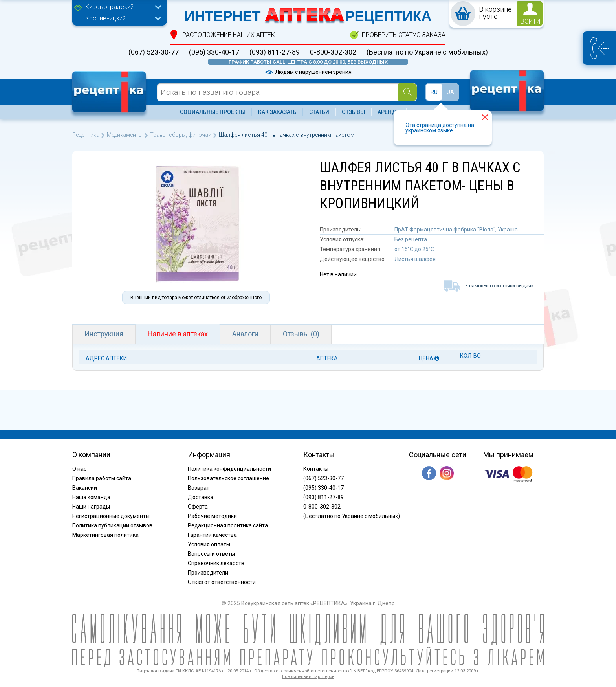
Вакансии (85, 488)
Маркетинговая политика (105, 535)
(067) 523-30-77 (154, 52)
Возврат (199, 488)
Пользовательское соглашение (228, 478)
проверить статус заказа (404, 35)
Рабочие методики (212, 516)
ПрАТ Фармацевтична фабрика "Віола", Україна (456, 230)
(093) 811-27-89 (275, 52)
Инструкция (104, 334)
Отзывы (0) (301, 334)
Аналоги (245, 334)
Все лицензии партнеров (308, 677)
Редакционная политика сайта (228, 525)
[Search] (408, 92)
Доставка (201, 497)
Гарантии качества (212, 535)
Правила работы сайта (102, 478)
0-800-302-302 (333, 52)
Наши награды (91, 507)
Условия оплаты (209, 544)
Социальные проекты (213, 112)
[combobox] (121, 8)
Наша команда (91, 497)
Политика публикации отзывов (112, 525)
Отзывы (353, 112)
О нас (79, 469)
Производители (208, 573)
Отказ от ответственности (222, 582)
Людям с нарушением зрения (308, 72)
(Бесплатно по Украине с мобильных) (427, 52)
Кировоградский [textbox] (109, 7)
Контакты (316, 469)
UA (450, 92)
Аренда (389, 112)
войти (530, 21)
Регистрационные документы (111, 516)
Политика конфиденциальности (229, 469)
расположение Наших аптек (229, 35)
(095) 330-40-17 (214, 52)
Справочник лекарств (216, 563)
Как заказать (277, 112)
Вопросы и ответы (211, 554)
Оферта (198, 507)
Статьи (319, 112)
